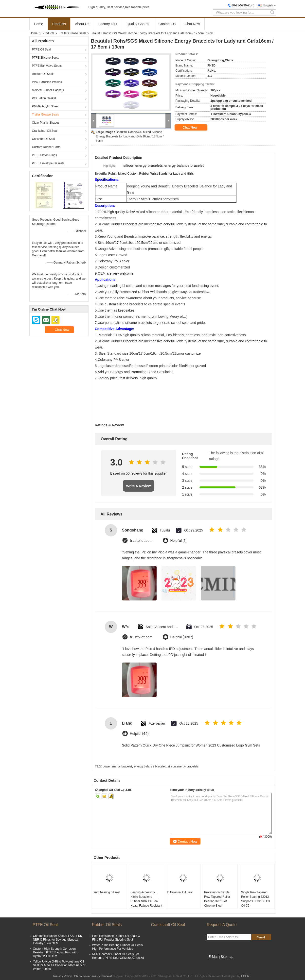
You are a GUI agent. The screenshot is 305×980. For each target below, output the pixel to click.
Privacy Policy (63, 976)
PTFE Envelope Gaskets (48, 163)
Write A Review (139, 486)
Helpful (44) (139, 734)
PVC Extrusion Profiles (47, 82)
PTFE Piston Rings (45, 155)
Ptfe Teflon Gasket (44, 98)
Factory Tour (108, 24)
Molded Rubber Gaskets (48, 90)
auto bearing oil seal (107, 892)
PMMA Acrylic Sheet (45, 106)
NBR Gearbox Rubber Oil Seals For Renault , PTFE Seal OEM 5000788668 (118, 956)
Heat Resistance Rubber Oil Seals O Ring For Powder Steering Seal (116, 938)
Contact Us (167, 24)
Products (59, 24)
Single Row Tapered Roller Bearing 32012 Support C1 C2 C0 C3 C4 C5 (256, 899)
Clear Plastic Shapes (46, 123)
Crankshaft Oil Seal (45, 131)
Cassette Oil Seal (44, 139)
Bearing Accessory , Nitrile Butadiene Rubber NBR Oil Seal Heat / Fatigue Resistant (146, 899)
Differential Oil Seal (180, 892)
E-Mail (214, 957)
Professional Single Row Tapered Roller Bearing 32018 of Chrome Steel (217, 899)
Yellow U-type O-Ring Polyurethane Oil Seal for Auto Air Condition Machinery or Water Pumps (59, 965)
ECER (245, 976)
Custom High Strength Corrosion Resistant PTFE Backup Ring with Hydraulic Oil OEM (55, 952)
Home (39, 24)
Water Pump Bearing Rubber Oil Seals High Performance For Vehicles (117, 947)
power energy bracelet (117, 766)
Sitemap (227, 957)
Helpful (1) (178, 541)
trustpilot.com (141, 541)
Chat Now (192, 24)
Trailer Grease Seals (73, 33)
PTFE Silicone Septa (46, 58)
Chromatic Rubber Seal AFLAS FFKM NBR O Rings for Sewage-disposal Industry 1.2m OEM (58, 940)
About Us (82, 24)
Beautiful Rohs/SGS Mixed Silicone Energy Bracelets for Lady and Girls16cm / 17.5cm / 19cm (130, 136)
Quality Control (138, 24)
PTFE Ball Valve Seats (47, 66)
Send (261, 937)
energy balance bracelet (150, 766)
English (268, 5)
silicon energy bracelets (183, 766)
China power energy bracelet (93, 976)
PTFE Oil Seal (41, 50)
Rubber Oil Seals (43, 74)
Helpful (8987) (182, 637)
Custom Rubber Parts (46, 147)
